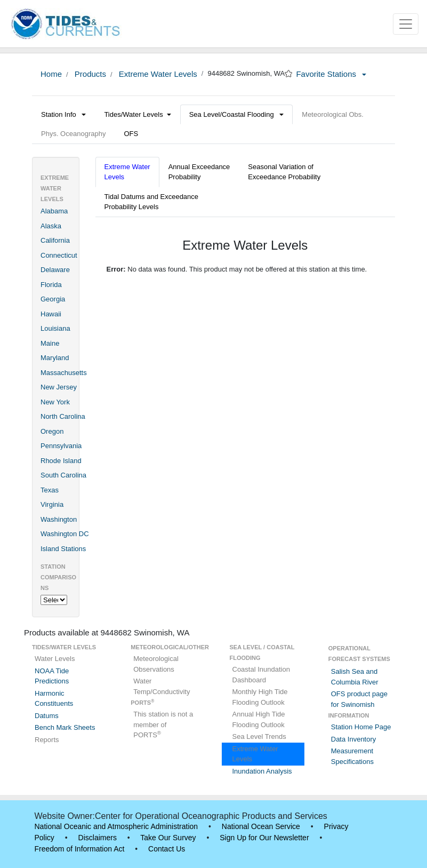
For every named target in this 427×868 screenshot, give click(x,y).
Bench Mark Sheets (65, 727)
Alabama (54, 211)
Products (89, 74)
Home (51, 74)
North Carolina (63, 416)
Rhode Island (61, 461)
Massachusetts (64, 373)
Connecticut (59, 255)
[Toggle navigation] (406, 24)
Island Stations (63, 549)
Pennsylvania (61, 446)
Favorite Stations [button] (331, 74)
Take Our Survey (168, 838)
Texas (50, 490)
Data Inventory (354, 739)
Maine (50, 343)
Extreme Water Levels (157, 74)
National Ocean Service (261, 826)
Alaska (51, 226)
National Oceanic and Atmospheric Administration (116, 826)
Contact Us (167, 849)
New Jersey (59, 387)
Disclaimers (98, 838)
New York (55, 402)
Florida (51, 285)
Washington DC (65, 534)
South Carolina (63, 475)
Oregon (52, 431)
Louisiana (55, 328)
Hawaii (51, 314)
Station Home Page (361, 727)
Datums (47, 716)
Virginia (52, 504)
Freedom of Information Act (80, 849)
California (55, 240)
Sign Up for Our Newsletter (264, 838)
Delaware (55, 270)
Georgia (53, 299)
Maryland (55, 358)
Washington (59, 519)
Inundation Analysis (262, 771)
